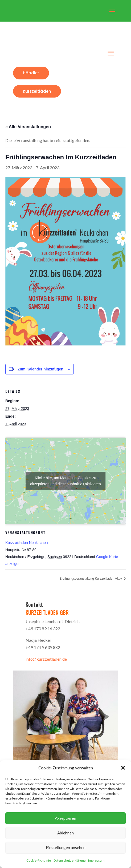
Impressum (96, 860)
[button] (123, 768)
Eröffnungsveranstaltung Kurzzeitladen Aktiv (91, 579)
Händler (31, 73)
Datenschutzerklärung (69, 860)
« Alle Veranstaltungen (28, 127)
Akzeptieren (65, 818)
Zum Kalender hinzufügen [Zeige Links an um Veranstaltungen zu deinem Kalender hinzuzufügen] (40, 369)
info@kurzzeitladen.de (46, 659)
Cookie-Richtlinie (39, 860)
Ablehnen (65, 833)
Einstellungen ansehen (66, 847)
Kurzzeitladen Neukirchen (27, 543)
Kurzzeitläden (37, 91)
